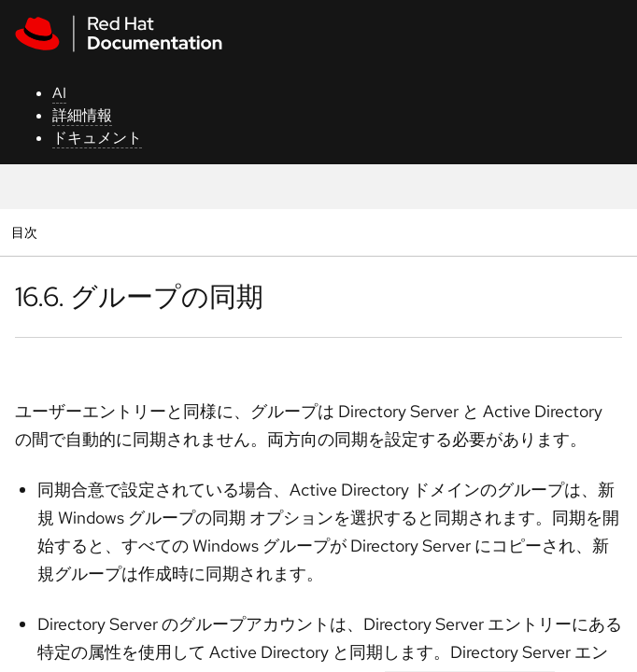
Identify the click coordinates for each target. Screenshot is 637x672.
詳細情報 (82, 115)
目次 (27, 232)
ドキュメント (97, 138)
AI (59, 93)
